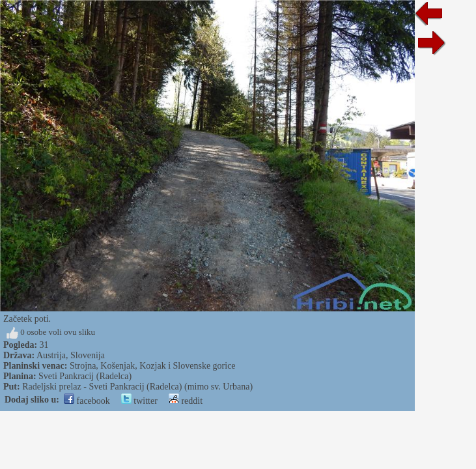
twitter (139, 401)
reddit (186, 401)
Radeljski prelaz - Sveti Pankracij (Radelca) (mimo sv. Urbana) (137, 387)
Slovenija (88, 355)
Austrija (51, 355)
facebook (87, 401)
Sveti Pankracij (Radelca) (85, 376)
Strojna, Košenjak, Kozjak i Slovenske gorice (153, 366)
